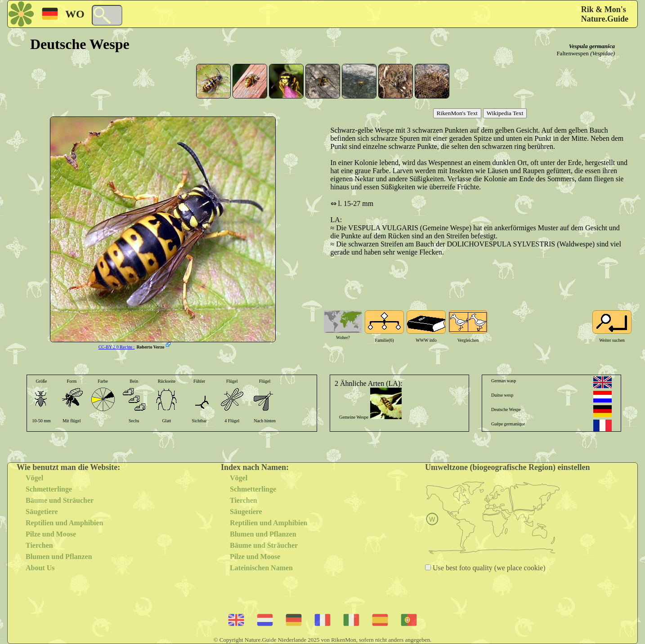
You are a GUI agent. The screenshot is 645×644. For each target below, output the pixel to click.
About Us (40, 568)
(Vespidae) (602, 53)
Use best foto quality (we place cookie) (488, 568)
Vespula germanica (592, 46)
